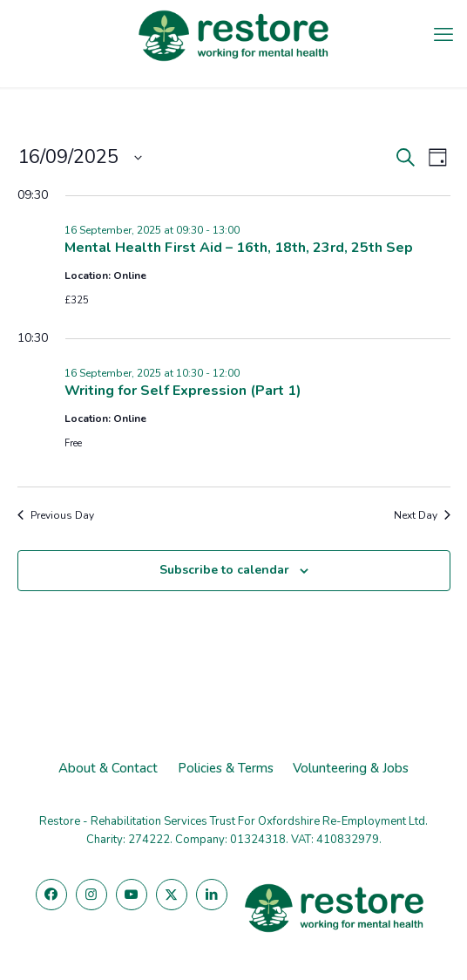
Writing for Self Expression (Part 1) (183, 391)
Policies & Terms (226, 768)
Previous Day (56, 515)
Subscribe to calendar (224, 570)
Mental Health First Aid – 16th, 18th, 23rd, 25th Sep (239, 248)
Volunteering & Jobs (351, 768)
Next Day (422, 515)
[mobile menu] (443, 35)
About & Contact (108, 768)
